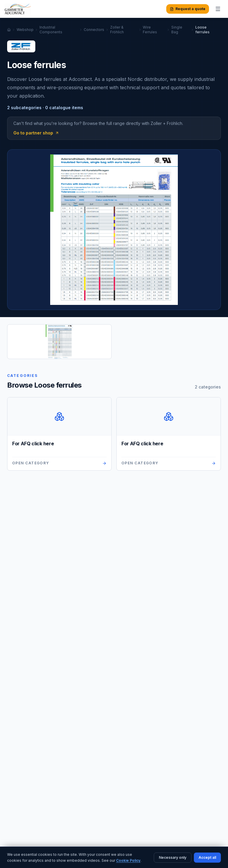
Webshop (25, 30)
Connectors (94, 30)
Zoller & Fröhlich (117, 30)
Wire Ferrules (150, 30)
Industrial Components (51, 30)
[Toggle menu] (218, 9)
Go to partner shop (36, 133)
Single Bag (177, 30)
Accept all (207, 857)
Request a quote (188, 9)
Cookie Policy (128, 860)
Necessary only (173, 857)
